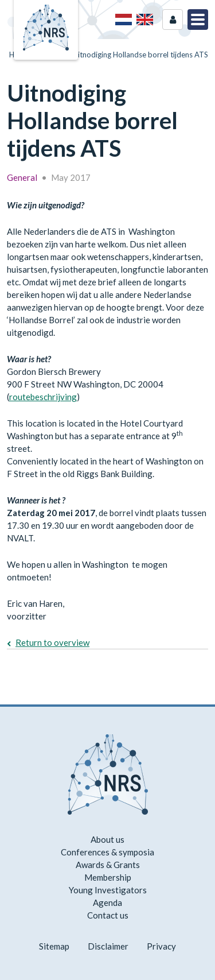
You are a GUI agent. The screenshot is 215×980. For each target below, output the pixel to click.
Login (173, 20)
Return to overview (52, 642)
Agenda (107, 902)
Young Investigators (108, 890)
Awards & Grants (108, 865)
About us (107, 839)
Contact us (108, 915)
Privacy (161, 946)
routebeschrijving (43, 397)
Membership (108, 877)
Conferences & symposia (107, 852)
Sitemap (54, 946)
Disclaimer (108, 946)
